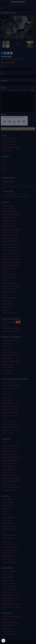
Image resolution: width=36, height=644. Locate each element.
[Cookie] (3, 641)
